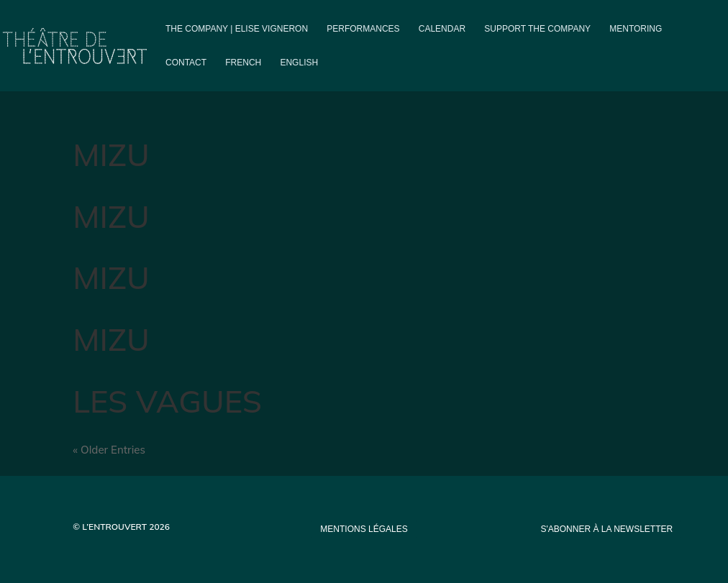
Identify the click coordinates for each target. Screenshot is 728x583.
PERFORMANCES (363, 29)
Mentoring (636, 29)
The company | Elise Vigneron (237, 29)
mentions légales (364, 529)
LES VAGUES (167, 401)
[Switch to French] (243, 74)
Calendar (442, 29)
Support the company (537, 29)
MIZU (111, 154)
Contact (186, 63)
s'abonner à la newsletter (606, 529)
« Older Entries (109, 450)
